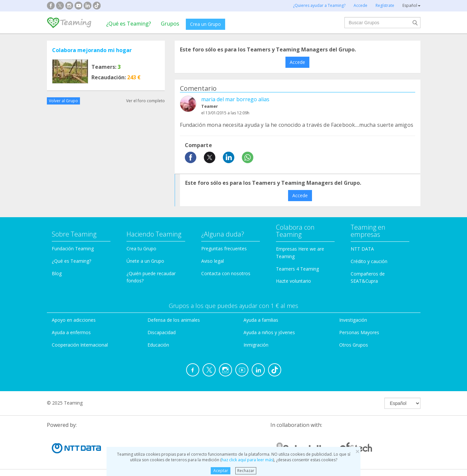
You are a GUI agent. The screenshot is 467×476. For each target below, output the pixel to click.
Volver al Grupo (63, 101)
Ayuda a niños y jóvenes (269, 332)
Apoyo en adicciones (74, 320)
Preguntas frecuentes (224, 248)
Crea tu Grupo (141, 248)
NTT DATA (362, 249)
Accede (297, 62)
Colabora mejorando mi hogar (92, 50)
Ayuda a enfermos (71, 332)
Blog (57, 273)
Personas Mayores (359, 332)
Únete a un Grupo (145, 261)
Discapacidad (162, 332)
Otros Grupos (354, 345)
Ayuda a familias (261, 320)
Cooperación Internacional (80, 345)
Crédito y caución (369, 261)
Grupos (170, 24)
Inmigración (256, 345)
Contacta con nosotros (226, 273)
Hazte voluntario (293, 281)
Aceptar (221, 471)
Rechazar (246, 471)
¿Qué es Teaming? (129, 24)
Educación (158, 345)
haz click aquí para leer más (247, 460)
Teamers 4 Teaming (297, 269)
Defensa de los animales (174, 320)
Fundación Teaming (73, 248)
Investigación (353, 320)
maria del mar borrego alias (235, 99)
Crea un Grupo (205, 24)
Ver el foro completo (146, 101)
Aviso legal (213, 261)
